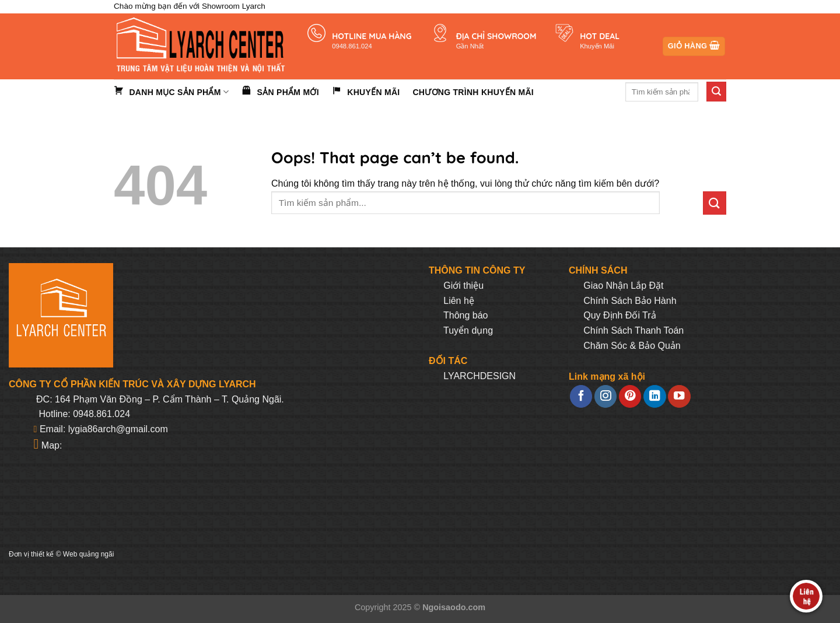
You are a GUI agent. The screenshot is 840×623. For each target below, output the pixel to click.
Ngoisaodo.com (454, 607)
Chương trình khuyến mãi (473, 92)
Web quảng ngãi (89, 554)
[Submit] (716, 92)
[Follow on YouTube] (679, 396)
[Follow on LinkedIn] (654, 396)
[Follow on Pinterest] (630, 396)
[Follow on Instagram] (605, 396)
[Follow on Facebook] (581, 396)
